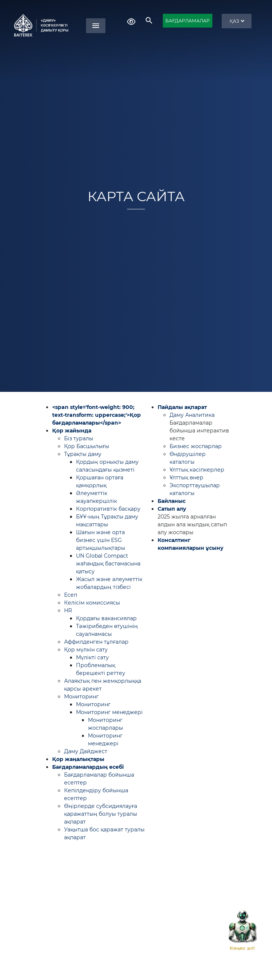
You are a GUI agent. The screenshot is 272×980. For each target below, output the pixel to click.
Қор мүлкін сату (86, 650)
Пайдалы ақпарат (182, 407)
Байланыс (172, 501)
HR (68, 610)
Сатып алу (172, 509)
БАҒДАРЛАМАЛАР (188, 21)
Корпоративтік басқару (108, 509)
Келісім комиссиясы (92, 603)
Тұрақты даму (83, 454)
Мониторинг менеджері (109, 712)
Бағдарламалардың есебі (88, 767)
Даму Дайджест (86, 751)
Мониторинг (81, 697)
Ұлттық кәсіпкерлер (197, 470)
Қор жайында (72, 431)
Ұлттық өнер (186, 478)
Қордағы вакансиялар (106, 618)
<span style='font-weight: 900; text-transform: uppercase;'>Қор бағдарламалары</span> (97, 415)
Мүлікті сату (92, 657)
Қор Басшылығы (87, 446)
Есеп (71, 595)
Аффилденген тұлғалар (96, 642)
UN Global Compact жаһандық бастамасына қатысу (108, 564)
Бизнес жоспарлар (196, 446)
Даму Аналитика (192, 415)
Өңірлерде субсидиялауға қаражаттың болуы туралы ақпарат (101, 814)
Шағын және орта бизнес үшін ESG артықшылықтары (101, 540)
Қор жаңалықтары (78, 759)
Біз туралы (79, 438)
